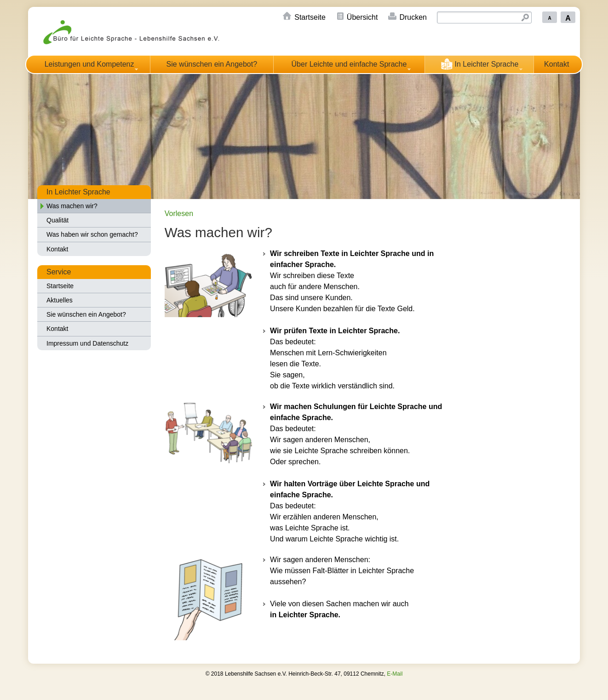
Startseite (310, 17)
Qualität (57, 220)
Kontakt (556, 64)
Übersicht (362, 17)
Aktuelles (60, 300)
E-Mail (395, 674)
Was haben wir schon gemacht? (92, 234)
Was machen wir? (72, 206)
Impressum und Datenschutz (87, 343)
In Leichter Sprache (479, 64)
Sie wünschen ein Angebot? (212, 64)
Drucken (413, 17)
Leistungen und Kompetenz (89, 64)
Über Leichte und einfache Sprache (349, 64)
